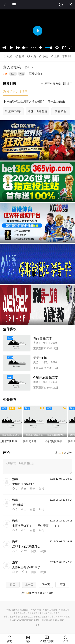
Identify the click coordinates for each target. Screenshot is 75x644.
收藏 (43, 56)
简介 (29, 67)
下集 (67, 56)
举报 (42, 489)
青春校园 (61, 111)
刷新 (32, 56)
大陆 (22, 74)
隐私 (38, 625)
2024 (13, 74)
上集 (55, 56)
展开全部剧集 (51, 84)
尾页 (62, 585)
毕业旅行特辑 (13, 111)
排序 (68, 84)
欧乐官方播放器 (15, 92)
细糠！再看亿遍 (38, 111)
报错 (20, 56)
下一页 (46, 585)
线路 (8, 56)
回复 (32, 489)
